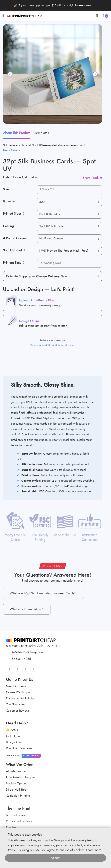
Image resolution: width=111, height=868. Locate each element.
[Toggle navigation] (3, 16)
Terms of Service (17, 815)
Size (6, 189)
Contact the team (31, 755)
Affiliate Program (17, 771)
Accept (55, 858)
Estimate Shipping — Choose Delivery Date (37, 276)
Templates (42, 133)
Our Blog (12, 827)
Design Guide (15, 742)
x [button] (107, 3)
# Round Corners (15, 238)
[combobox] (69, 202)
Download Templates (19, 748)
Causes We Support (19, 692)
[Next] (95, 74)
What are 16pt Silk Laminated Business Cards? (43, 593)
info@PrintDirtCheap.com (25, 652)
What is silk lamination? (27, 609)
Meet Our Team (16, 686)
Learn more (83, 5)
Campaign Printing (18, 796)
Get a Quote (14, 736)
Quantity (9, 201)
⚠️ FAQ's (12, 730)
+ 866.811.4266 (18, 659)
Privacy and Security (19, 821)
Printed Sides (14, 213)
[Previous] (10, 74)
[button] (68, 276)
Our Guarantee (16, 704)
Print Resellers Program (21, 777)
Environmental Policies (20, 698)
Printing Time (14, 262)
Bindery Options (16, 783)
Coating (8, 226)
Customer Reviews (18, 711)
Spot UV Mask (14, 250)
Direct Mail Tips (16, 790)
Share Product (91, 178)
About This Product (17, 133)
